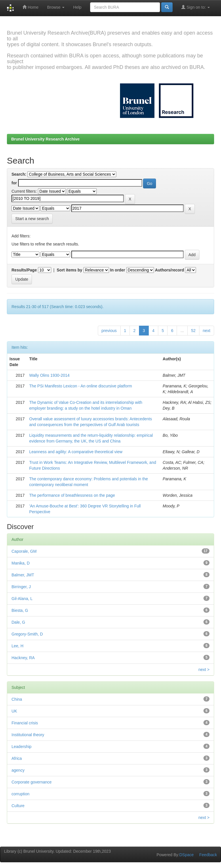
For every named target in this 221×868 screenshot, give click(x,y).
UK (14, 711)
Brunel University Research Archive (45, 139)
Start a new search (32, 219)
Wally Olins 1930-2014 (49, 375)
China (17, 699)
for (14, 183)
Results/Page (24, 270)
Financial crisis (25, 723)
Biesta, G (20, 610)
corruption (20, 794)
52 (193, 331)
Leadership (21, 747)
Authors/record (169, 270)
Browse (56, 7)
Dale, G (18, 622)
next (207, 331)
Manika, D (21, 563)
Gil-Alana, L (22, 599)
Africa (17, 758)
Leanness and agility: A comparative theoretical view (76, 452)
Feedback (208, 855)
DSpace (186, 855)
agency (18, 770)
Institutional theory (28, 735)
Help (77, 7)
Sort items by (69, 270)
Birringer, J (21, 587)
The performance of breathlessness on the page (72, 495)
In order (118, 270)
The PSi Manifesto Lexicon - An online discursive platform (81, 386)
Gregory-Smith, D (27, 634)
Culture (18, 806)
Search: (19, 174)
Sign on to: (196, 7)
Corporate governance (32, 782)
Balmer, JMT (23, 575)
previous (109, 331)
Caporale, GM (24, 551)
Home (30, 7)
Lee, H (17, 646)
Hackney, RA (23, 658)
